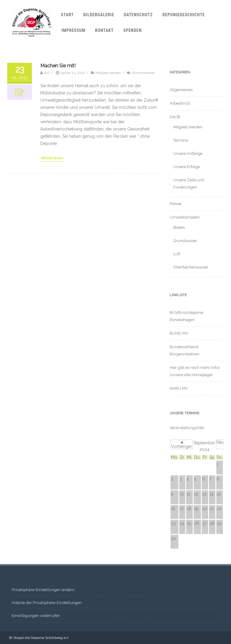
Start (67, 15)
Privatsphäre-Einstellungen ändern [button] (43, 590)
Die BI (175, 117)
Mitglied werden (108, 331)
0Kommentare (143, 331)
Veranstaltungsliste (187, 428)
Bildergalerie (99, 15)
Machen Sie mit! (58, 324)
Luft (177, 254)
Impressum (73, 30)
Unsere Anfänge (188, 153)
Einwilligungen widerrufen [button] (36, 616)
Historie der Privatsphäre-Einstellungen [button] (47, 603)
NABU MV (179, 388)
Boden (179, 227)
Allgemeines (181, 90)
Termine (181, 140)
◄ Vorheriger (182, 444)
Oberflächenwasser (191, 267)
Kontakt (104, 30)
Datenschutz (138, 15)
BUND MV (179, 333)
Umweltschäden (185, 217)
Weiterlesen (52, 416)
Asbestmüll (180, 103)
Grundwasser (185, 241)
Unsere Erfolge (187, 167)
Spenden (132, 30)
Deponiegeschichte (184, 15)
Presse (176, 204)
